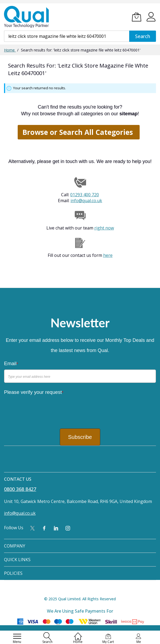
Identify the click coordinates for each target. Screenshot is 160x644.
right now (104, 228)
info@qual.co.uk (86, 201)
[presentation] (45, 409)
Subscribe (80, 437)
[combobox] (67, 36)
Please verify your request (34, 392)
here (108, 255)
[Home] (78, 634)
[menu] (17, 636)
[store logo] (27, 17)
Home (10, 50)
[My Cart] (137, 17)
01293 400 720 (85, 195)
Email (11, 363)
